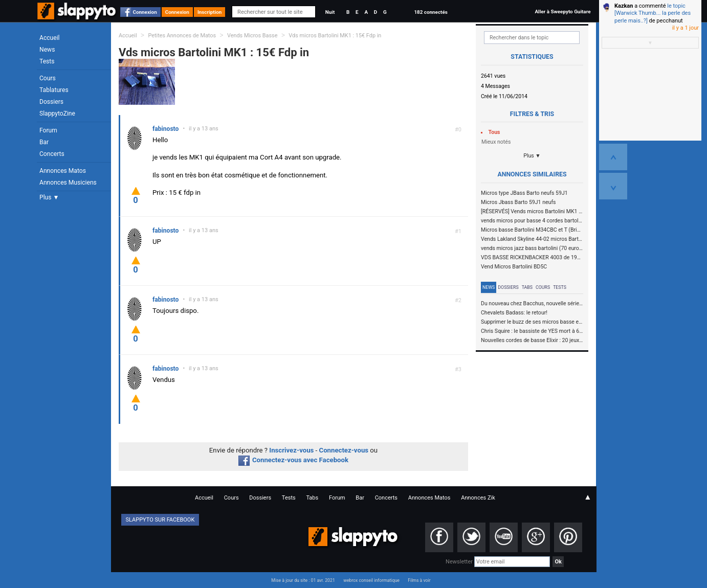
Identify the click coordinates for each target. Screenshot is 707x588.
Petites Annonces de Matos (182, 36)
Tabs (527, 287)
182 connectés (430, 12)
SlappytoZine (57, 114)
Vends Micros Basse (252, 36)
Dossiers (51, 102)
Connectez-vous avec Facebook (293, 460)
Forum (48, 130)
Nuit (330, 12)
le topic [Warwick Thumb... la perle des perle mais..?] (653, 13)
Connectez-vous (344, 450)
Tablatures (54, 90)
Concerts (52, 154)
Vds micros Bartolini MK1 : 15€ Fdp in (335, 36)
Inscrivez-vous (291, 450)
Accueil (50, 38)
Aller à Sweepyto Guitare (562, 12)
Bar (44, 142)
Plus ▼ (49, 197)
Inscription (210, 12)
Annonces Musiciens (68, 183)
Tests (47, 61)
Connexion (145, 12)
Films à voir (419, 580)
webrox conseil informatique (371, 580)
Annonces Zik (478, 498)
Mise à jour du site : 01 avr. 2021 (303, 580)
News (47, 50)
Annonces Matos (63, 171)
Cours (48, 78)
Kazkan (624, 6)
